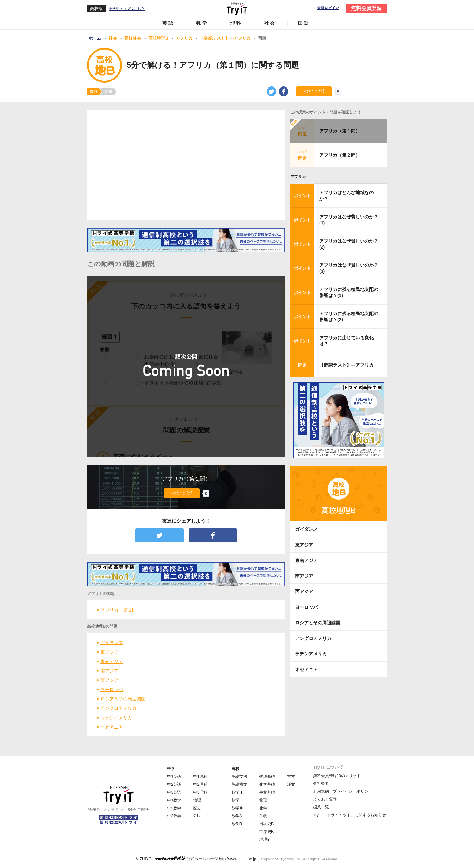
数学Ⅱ (237, 800)
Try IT (237, 8)
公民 (197, 816)
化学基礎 (267, 784)
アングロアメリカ (118, 708)
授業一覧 (321, 807)
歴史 (197, 808)
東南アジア (112, 661)
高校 (235, 769)
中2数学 (174, 808)
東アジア (109, 652)
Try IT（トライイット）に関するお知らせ (350, 815)
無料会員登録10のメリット (337, 776)
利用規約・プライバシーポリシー (343, 791)
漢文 (291, 784)
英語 (168, 23)
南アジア (109, 671)
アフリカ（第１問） (340, 131)
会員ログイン (328, 8)
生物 (263, 816)
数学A (237, 816)
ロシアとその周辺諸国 (123, 699)
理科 (236, 23)
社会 (270, 23)
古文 (291, 777)
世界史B (267, 832)
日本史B (267, 824)
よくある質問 (325, 799)
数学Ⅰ (237, 792)
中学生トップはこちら (127, 9)
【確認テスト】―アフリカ (346, 365)
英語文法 (239, 777)
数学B (237, 824)
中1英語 (174, 777)
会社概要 (321, 783)
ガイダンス (112, 643)
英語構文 (239, 784)
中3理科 (200, 792)
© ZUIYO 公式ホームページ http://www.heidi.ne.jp (196, 858)
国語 (304, 23)
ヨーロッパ (112, 689)
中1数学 (174, 800)
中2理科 (200, 784)
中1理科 (200, 777)
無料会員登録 (366, 8)
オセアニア (112, 727)
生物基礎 (267, 792)
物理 (263, 800)
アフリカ (298, 177)
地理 (197, 800)
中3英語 (174, 792)
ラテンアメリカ (116, 718)
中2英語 (174, 784)
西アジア (109, 680)
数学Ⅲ (237, 808)
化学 (263, 808)
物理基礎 (267, 777)
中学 (171, 769)
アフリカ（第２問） (121, 610)
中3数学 (174, 816)
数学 (202, 23)
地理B (265, 839)
